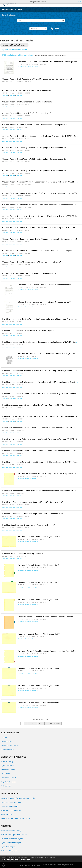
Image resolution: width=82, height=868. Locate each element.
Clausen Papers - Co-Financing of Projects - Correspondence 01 (29, 274)
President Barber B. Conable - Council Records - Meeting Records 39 (47, 651)
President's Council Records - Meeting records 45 (39, 686)
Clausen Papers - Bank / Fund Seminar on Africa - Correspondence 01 (32, 262)
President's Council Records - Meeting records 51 (39, 703)
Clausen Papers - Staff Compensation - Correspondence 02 (27, 102)
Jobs (47, 857)
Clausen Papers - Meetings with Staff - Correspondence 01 (27, 113)
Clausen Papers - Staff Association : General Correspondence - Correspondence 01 (37, 79)
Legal (4, 857)
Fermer (79, 2)
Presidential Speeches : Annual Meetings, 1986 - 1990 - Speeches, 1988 (48, 474)
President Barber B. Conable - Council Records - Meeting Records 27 (47, 617)
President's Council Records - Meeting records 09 (39, 537)
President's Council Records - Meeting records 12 (39, 565)
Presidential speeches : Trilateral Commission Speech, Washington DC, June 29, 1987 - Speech (42, 439)
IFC (29, 865)
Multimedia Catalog (8, 770)
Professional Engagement (10, 851)
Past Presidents (6, 741)
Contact (52, 857)
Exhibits (4, 737)
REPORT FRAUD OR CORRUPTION (21, 860)
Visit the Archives (7, 814)
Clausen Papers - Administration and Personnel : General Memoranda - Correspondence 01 (41, 251)
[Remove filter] (27, 45)
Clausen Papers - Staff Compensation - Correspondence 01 (27, 91)
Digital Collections (7, 766)
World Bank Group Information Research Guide (18, 798)
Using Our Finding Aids (9, 806)
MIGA (34, 865)
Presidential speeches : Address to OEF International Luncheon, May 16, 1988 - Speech (39, 394)
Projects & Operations (9, 782)
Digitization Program (8, 847)
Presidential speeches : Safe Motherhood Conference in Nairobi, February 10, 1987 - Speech (41, 462)
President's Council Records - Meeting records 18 (39, 583)
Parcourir (38, 29)
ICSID (39, 865)
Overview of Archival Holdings (12, 802)
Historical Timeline (8, 749)
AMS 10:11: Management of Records (14, 835)
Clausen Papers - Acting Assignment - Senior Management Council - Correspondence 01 (40, 239)
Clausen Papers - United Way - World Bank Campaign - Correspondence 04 (34, 171)
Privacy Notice (12, 857)
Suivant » (57, 724)
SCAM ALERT (6, 860)
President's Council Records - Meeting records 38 (39, 634)
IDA (26, 865)
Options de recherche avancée (14, 50)
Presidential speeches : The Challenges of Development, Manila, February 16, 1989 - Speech (41, 342)
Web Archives (6, 786)
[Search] (41, 20)
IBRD (21, 865)
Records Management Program (12, 839)
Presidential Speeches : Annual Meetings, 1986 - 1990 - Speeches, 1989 (33, 514)
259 (51, 724)
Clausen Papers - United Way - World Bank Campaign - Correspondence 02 (34, 148)
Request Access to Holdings (11, 810)
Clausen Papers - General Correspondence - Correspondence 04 (45, 302)
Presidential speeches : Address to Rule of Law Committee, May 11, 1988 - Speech (37, 405)
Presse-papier (55, 29)
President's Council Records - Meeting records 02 (39, 600)
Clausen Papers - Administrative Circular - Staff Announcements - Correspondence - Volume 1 (42, 193)
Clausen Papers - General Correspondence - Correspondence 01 (45, 285)
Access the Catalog (15, 9)
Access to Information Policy (11, 831)
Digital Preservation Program (11, 843)
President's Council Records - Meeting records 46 (39, 669)
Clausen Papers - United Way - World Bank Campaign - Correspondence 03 (34, 159)
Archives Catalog (7, 762)
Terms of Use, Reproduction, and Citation (16, 818)
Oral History (5, 774)
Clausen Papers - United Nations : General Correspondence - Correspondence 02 (36, 125)
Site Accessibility (23, 857)
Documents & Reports (9, 778)
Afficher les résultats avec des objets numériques (50, 55)
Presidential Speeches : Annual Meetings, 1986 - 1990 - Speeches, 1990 (33, 502)
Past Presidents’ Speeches (10, 745)
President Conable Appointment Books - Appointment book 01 (29, 525)
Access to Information (37, 857)
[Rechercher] (63, 20)
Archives (5, 9)
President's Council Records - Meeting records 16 (23, 554)
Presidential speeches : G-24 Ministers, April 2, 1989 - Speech (28, 331)
